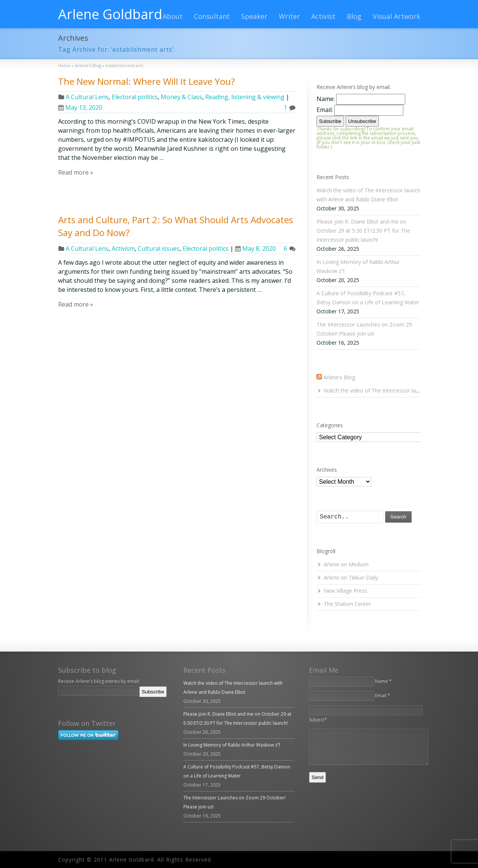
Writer (289, 16)
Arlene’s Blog (339, 377)
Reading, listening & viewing (245, 97)
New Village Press (345, 591)
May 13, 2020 (80, 107)
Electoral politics (135, 97)
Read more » (76, 172)
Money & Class (181, 97)
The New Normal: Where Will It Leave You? (147, 81)
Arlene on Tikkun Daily (351, 577)
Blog (354, 16)
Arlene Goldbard (110, 14)
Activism (123, 248)
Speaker (254, 16)
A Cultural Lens (87, 97)
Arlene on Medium (346, 564)
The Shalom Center (347, 604)
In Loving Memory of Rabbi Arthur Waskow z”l (232, 745)
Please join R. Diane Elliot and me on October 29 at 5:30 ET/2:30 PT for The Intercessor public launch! (363, 231)
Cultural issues (159, 248)
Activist (323, 16)
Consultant (212, 16)
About (173, 16)
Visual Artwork (397, 16)
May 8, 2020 (255, 248)
